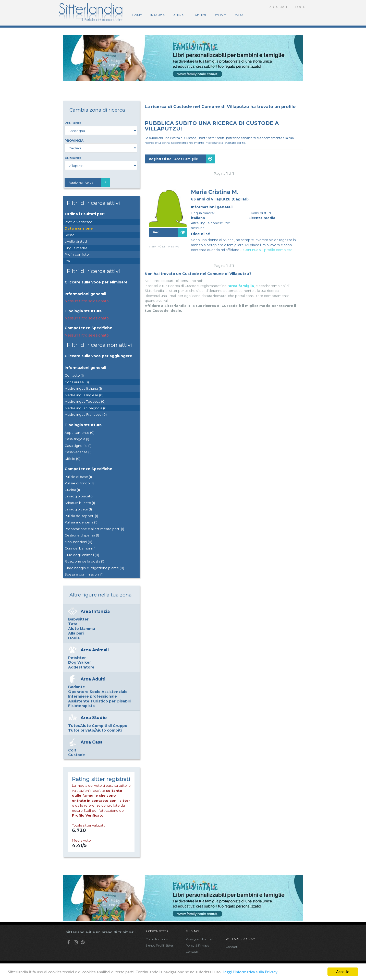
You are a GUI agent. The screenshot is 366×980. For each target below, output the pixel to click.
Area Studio (94, 718)
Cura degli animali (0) (82, 555)
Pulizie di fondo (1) (79, 483)
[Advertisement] (224, 308)
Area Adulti (93, 679)
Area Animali (95, 650)
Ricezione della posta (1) (84, 561)
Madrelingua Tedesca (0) (85, 401)
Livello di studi (76, 241)
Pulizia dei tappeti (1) (81, 516)
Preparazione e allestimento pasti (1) (94, 529)
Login (300, 7)
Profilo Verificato (78, 222)
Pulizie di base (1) (78, 477)
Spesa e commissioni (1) (84, 574)
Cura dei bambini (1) (81, 548)
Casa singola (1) (77, 439)
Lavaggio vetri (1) (78, 509)
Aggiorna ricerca (89, 182)
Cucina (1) (72, 490)
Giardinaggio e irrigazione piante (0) (94, 568)
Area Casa (92, 742)
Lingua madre (76, 248)
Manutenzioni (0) (78, 542)
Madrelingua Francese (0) (86, 414)
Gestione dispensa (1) (82, 535)
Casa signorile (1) (78, 446)
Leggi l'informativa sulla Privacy (250, 972)
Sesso (70, 235)
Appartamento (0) (80, 433)
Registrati (278, 7)
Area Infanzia (95, 611)
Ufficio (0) (72, 459)
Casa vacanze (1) (78, 452)
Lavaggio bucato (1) (81, 496)
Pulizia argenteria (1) (81, 522)
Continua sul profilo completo (268, 250)
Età (67, 261)
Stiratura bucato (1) (80, 503)
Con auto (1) (74, 375)
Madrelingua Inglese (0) (84, 395)
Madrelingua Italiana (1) (83, 388)
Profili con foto (77, 254)
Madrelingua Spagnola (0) (86, 408)
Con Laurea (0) (77, 382)
